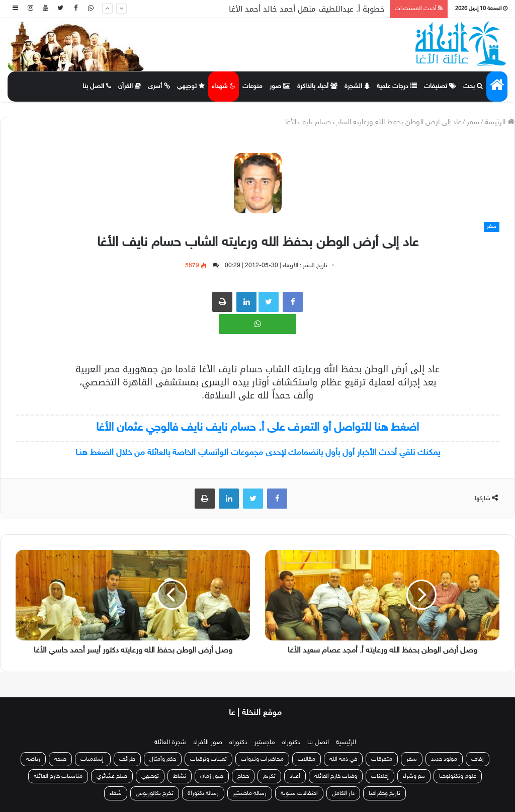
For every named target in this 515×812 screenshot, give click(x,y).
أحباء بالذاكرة (317, 87)
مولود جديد (444, 759)
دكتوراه (291, 743)
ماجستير (265, 743)
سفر (473, 123)
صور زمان (212, 776)
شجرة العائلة (170, 743)
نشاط (180, 776)
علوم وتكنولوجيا (458, 776)
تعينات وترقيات (208, 759)
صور (280, 87)
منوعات (252, 87)
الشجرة (357, 87)
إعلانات (380, 776)
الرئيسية (346, 743)
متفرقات (382, 759)
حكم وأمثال (163, 759)
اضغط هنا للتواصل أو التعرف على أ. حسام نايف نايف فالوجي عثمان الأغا (257, 428)
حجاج (243, 776)
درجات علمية (397, 87)
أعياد (295, 776)
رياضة (33, 759)
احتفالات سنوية (299, 793)
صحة (60, 759)
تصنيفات (440, 87)
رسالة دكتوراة (203, 793)
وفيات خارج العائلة (336, 776)
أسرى (159, 87)
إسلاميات (93, 759)
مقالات (307, 759)
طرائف (127, 759)
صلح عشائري (112, 776)
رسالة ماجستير (250, 793)
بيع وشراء (414, 776)
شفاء (116, 793)
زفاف (478, 759)
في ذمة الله (343, 759)
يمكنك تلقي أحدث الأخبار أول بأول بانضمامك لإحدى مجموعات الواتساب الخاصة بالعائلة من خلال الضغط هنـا (258, 453)
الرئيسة (500, 123)
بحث (473, 87)
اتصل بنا (97, 87)
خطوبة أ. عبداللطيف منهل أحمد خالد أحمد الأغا (307, 9)
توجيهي (191, 87)
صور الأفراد (208, 743)
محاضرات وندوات (262, 759)
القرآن (130, 87)
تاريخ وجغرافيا (384, 793)
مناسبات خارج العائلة (58, 776)
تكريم (269, 776)
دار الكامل (343, 793)
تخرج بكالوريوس (155, 793)
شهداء (224, 87)
